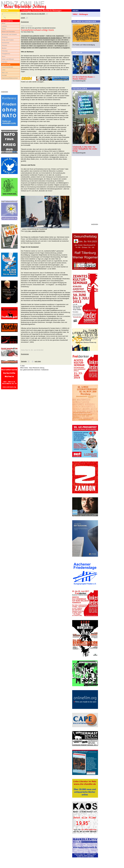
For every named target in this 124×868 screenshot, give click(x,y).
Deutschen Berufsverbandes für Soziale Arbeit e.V (46, 38)
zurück (23, 18)
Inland (4, 29)
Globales (5, 37)
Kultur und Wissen (8, 59)
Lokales (4, 26)
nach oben (38, 361)
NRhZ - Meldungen (80, 14)
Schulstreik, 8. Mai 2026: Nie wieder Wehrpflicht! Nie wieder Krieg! (85, 149)
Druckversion (25, 22)
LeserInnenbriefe (7, 67)
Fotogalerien (6, 54)
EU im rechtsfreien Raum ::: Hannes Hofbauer (84, 78)
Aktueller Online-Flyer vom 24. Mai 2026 (33, 14)
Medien (4, 48)
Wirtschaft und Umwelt (9, 34)
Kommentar (6, 43)
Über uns (5, 73)
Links (4, 70)
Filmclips (5, 51)
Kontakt (4, 75)
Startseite (24, 361)
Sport (4, 56)
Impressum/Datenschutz (10, 78)
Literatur (5, 62)
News (4, 23)
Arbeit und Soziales (8, 32)
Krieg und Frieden (8, 40)
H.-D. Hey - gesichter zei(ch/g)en (35, 231)
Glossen (4, 45)
